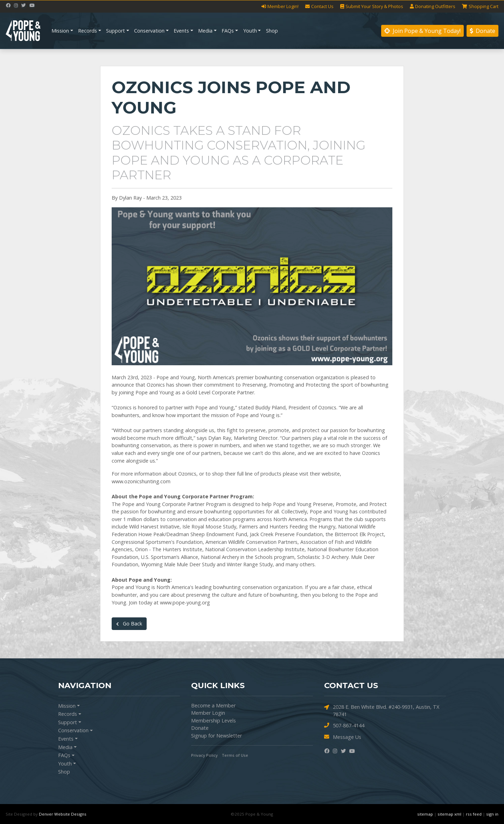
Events (181, 31)
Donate (482, 31)
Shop (272, 31)
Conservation (149, 31)
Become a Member (213, 705)
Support (115, 31)
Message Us (343, 737)
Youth (250, 31)
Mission (60, 31)
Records (87, 31)
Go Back (129, 624)
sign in (492, 814)
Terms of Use (235, 755)
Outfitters (433, 6)
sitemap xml (449, 814)
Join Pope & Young (422, 31)
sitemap (425, 814)
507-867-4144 (344, 725)
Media (205, 31)
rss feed (474, 814)
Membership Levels (213, 721)
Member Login (208, 713)
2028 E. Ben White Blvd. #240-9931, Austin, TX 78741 (382, 711)
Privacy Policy (204, 755)
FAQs (228, 31)
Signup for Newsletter (216, 736)
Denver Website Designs (63, 814)
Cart (480, 6)
